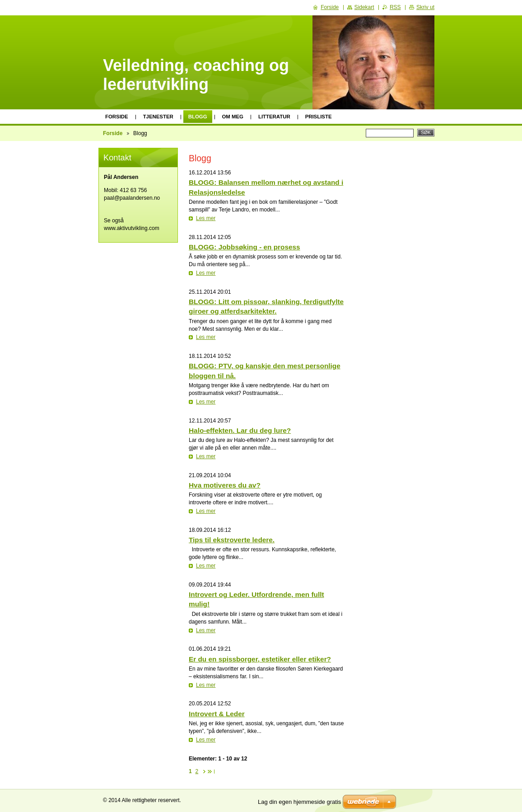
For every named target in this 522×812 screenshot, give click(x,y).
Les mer (206, 218)
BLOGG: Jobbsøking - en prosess (245, 247)
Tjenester (158, 117)
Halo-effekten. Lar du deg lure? (240, 430)
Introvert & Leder (217, 714)
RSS (395, 7)
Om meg (233, 117)
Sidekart (364, 7)
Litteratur (274, 117)
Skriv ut (425, 7)
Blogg (198, 117)
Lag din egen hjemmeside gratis (299, 802)
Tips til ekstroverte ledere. (232, 540)
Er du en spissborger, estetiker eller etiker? (260, 659)
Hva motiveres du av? (225, 485)
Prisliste (319, 117)
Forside (117, 117)
